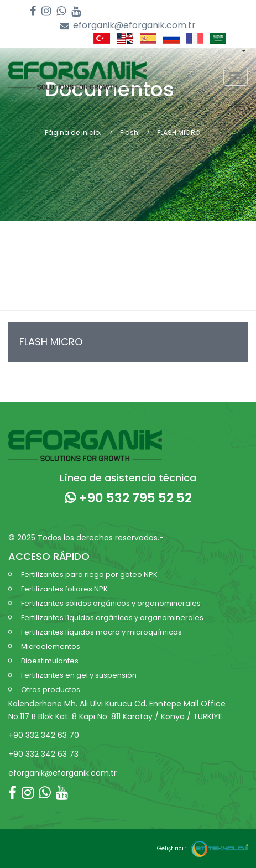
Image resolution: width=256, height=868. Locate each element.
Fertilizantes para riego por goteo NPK (89, 575)
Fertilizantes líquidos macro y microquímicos (101, 632)
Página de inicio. (73, 132)
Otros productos (51, 690)
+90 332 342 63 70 (44, 735)
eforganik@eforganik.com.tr (128, 26)
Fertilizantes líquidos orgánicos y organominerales (112, 618)
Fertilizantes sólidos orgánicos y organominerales (111, 603)
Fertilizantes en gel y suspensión (79, 675)
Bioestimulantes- (52, 661)
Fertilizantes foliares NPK (64, 589)
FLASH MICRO (51, 342)
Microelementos (51, 646)
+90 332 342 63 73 (43, 754)
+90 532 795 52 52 (128, 498)
